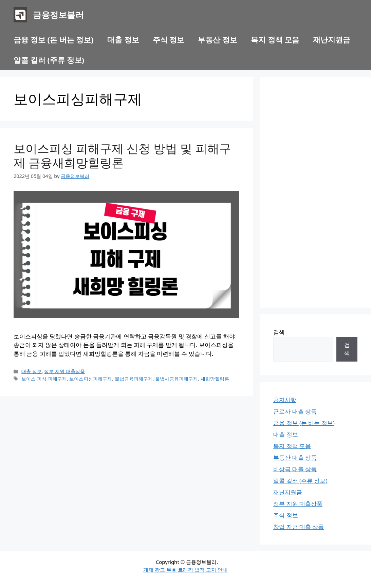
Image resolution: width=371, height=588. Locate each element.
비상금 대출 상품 (295, 469)
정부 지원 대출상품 (64, 371)
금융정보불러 (58, 15)
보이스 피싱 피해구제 (44, 379)
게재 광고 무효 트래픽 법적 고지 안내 (185, 570)
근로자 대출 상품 (295, 411)
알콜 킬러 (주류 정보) (49, 60)
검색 (279, 332)
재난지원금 (332, 39)
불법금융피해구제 (134, 379)
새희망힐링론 (215, 379)
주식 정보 (169, 39)
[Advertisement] (315, 192)
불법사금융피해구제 (177, 379)
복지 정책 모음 (275, 39)
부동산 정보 (218, 39)
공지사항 (285, 400)
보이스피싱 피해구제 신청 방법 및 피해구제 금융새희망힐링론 (122, 155)
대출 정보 (123, 39)
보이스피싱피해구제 (91, 379)
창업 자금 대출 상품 (299, 527)
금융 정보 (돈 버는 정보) (54, 39)
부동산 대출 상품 (295, 457)
